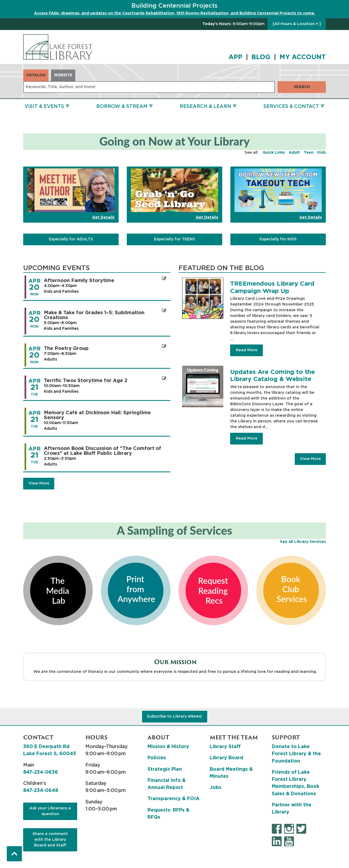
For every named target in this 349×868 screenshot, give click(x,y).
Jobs (216, 788)
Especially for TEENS (174, 239)
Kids (322, 153)
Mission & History (168, 747)
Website (63, 75)
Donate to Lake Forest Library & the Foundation (296, 754)
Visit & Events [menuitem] (44, 107)
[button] (234, 24)
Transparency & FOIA (174, 799)
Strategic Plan (165, 769)
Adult (294, 153)
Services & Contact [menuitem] (291, 107)
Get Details (103, 217)
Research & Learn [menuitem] (205, 107)
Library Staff (225, 747)
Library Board (226, 758)
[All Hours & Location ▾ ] (297, 24)
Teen (309, 153)
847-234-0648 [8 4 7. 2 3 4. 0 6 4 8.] (41, 791)
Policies (157, 758)
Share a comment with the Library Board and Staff (50, 840)
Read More (247, 350)
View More (310, 459)
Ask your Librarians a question (50, 811)
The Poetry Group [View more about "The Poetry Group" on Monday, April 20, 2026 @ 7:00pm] (66, 349)
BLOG (261, 57)
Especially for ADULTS (71, 239)
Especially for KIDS (278, 239)
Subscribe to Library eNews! (174, 716)
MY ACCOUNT (303, 57)
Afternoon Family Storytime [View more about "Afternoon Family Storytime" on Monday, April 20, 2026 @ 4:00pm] (79, 281)
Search (302, 87)
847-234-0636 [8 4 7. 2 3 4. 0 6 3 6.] (41, 772)
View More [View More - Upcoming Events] (39, 483)
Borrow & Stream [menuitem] (122, 107)
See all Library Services (303, 542)
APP (235, 57)
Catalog (36, 75)
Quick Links (274, 153)
